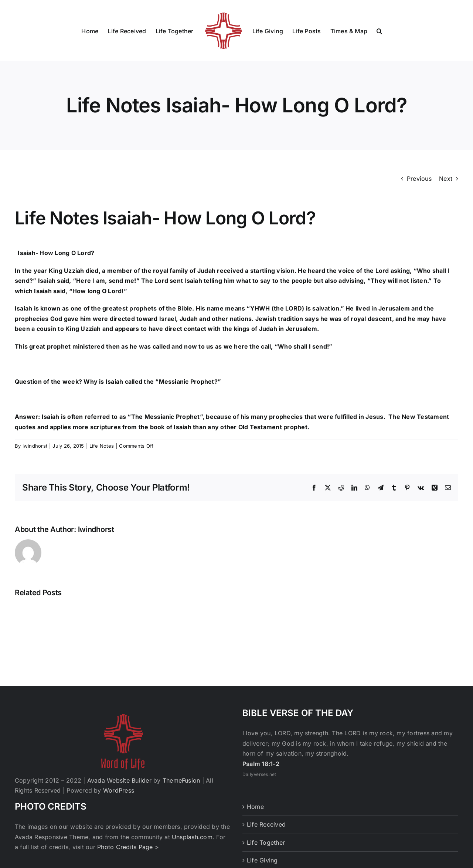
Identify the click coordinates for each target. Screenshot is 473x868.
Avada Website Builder (119, 780)
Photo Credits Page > (128, 847)
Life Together (266, 842)
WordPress (119, 790)
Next (446, 179)
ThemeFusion (181, 780)
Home (255, 807)
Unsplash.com (192, 837)
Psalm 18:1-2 (261, 764)
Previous (419, 179)
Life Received (266, 824)
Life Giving (262, 860)
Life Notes (102, 446)
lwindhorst (35, 446)
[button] (379, 31)
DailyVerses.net (259, 774)
